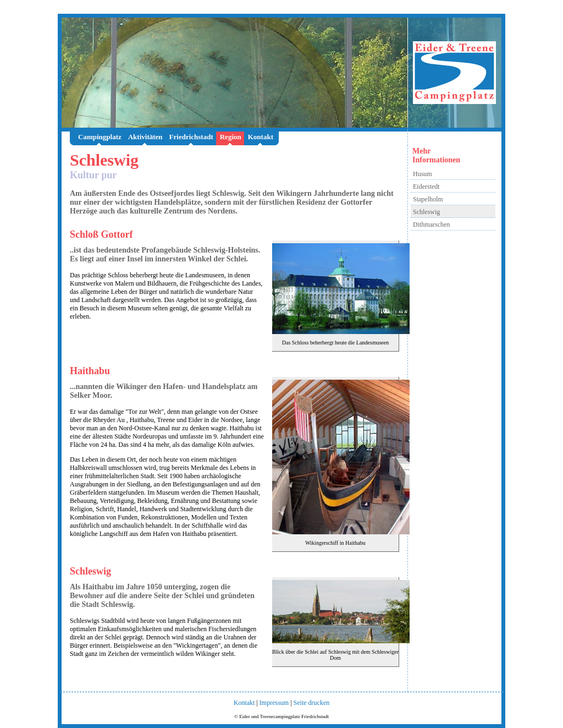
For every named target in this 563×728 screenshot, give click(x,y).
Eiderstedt (426, 187)
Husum (423, 174)
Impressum (274, 703)
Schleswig (426, 212)
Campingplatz (100, 137)
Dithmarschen (431, 225)
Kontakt (261, 137)
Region (231, 137)
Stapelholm (428, 199)
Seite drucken (312, 703)
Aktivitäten (145, 137)
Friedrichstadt (191, 137)
